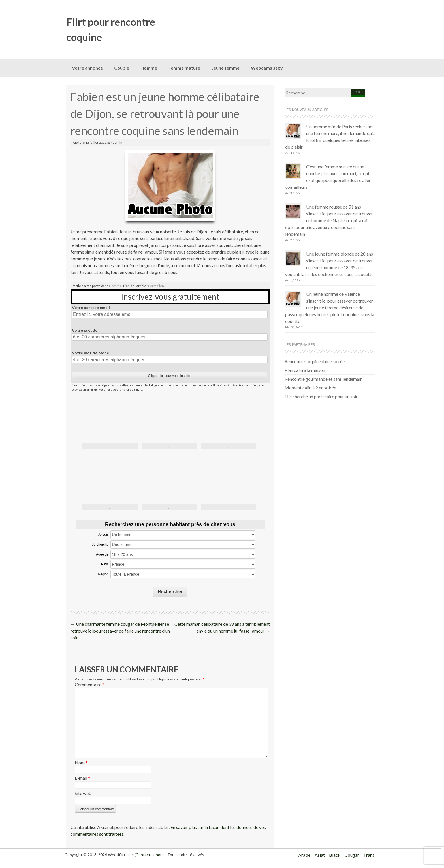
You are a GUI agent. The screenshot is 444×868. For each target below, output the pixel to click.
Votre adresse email (91, 307)
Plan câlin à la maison (305, 370)
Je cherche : (101, 545)
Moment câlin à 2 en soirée (310, 388)
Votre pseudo (85, 330)
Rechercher (170, 592)
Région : (104, 574)
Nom (81, 763)
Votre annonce (87, 68)
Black (335, 855)
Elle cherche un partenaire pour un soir (321, 396)
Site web (83, 793)
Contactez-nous (150, 855)
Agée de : (103, 554)
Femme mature (184, 68)
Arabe (304, 855)
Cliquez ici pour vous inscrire (170, 376)
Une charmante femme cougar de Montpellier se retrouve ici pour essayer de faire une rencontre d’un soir (120, 631)
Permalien (156, 286)
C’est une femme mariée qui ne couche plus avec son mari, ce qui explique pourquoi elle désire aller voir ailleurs (328, 177)
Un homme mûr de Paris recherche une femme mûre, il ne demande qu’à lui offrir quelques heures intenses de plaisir (330, 137)
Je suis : (104, 535)
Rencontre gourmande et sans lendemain (324, 379)
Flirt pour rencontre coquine (111, 29)
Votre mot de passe (90, 353)
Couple (122, 68)
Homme (149, 68)
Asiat (320, 855)
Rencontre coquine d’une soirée (315, 361)
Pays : (106, 564)
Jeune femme (226, 68)
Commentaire (89, 684)
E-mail (82, 778)
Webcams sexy (267, 68)
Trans (369, 855)
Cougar (352, 855)
